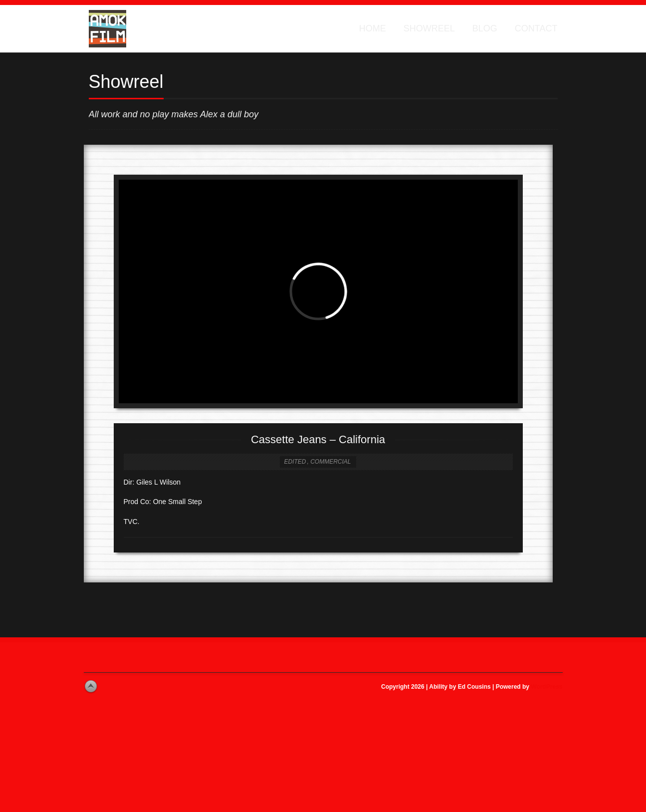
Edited (295, 462)
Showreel (429, 28)
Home (373, 28)
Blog (485, 28)
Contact (536, 28)
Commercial (330, 462)
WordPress (546, 687)
